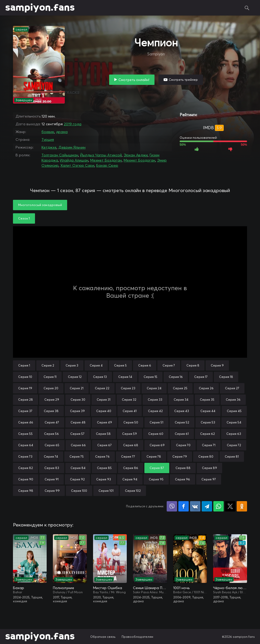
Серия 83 (52, 468)
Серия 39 (77, 411)
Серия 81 (232, 456)
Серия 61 (182, 434)
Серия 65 (52, 445)
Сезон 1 (24, 218)
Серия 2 (48, 365)
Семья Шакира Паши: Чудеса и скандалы (150, 588)
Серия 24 (154, 388)
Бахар (19, 588)
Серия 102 (133, 491)
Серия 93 (104, 479)
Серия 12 (75, 377)
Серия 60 (156, 434)
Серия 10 (25, 377)
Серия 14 (125, 377)
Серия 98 (26, 491)
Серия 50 (131, 422)
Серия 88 (183, 468)
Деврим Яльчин (72, 147)
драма (62, 132)
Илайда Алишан (74, 160)
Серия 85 (104, 468)
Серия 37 (25, 411)
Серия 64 (26, 445)
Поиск (247, 8)
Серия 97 (209, 479)
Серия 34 (181, 400)
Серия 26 (206, 388)
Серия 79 (180, 456)
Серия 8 (193, 365)
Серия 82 (26, 468)
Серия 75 (77, 456)
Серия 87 (157, 468)
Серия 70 (183, 445)
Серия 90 (26, 479)
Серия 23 (128, 388)
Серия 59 (129, 434)
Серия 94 (130, 479)
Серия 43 (182, 411)
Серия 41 (130, 411)
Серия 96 (182, 479)
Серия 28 (26, 400)
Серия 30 (78, 400)
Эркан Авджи (136, 155)
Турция (48, 140)
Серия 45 (234, 411)
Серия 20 (51, 388)
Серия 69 (157, 445)
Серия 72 (234, 445)
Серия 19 (25, 388)
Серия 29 (52, 400)
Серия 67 (104, 445)
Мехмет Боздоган (106, 160)
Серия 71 (209, 445)
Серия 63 (234, 434)
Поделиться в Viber (172, 506)
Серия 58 (103, 434)
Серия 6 (145, 365)
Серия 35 (207, 400)
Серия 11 (50, 377)
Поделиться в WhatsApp (219, 506)
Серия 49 (104, 422)
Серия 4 (96, 365)
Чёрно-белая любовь (230, 588)
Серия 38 (51, 411)
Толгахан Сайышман (60, 155)
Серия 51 (156, 422)
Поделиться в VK (195, 506)
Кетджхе (49, 147)
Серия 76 (102, 456)
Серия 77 (128, 456)
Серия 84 (78, 468)
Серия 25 (180, 388)
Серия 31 (104, 400)
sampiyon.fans (40, 8)
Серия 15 (150, 377)
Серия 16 (176, 377)
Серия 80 (206, 456)
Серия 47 (52, 422)
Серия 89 (209, 468)
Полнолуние (64, 588)
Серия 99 (52, 491)
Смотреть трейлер (183, 80)
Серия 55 (25, 434)
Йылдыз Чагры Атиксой (101, 155)
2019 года (73, 124)
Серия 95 (156, 479)
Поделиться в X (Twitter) (230, 506)
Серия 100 (79, 491)
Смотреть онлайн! (134, 80)
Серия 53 (208, 422)
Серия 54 (234, 422)
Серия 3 (72, 365)
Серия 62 (208, 434)
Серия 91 (52, 479)
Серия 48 (78, 422)
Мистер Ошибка (108, 588)
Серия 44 (208, 411)
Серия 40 (104, 411)
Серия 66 (78, 445)
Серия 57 (77, 434)
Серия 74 (51, 456)
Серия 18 (226, 377)
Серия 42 (155, 411)
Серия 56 (51, 434)
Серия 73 (25, 456)
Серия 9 (217, 365)
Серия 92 (77, 479)
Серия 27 (232, 388)
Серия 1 (24, 365)
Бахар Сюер (107, 165)
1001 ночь (181, 588)
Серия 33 (155, 400)
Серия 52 (182, 422)
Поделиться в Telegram (207, 506)
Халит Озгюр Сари (77, 165)
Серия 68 (131, 445)
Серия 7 (169, 365)
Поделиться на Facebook (184, 506)
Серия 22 (102, 388)
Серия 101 (106, 491)
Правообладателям (137, 637)
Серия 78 (154, 456)
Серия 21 (77, 388)
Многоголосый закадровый (40, 205)
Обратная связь (103, 637)
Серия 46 (26, 422)
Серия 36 (233, 400)
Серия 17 (201, 377)
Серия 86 (131, 468)
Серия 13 (100, 377)
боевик (48, 132)
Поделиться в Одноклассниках (242, 506)
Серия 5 (120, 365)
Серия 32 (129, 400)
